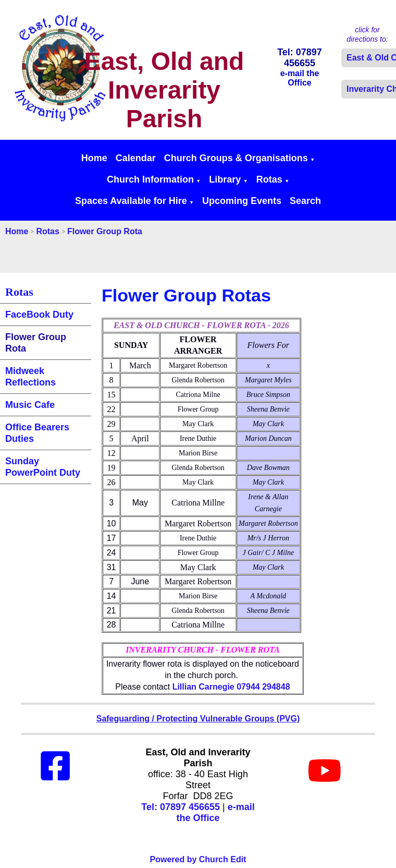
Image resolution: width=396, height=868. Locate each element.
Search (305, 201)
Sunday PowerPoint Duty (43, 467)
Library (225, 179)
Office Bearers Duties (37, 433)
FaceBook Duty (39, 315)
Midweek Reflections (30, 377)
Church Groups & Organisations (236, 158)
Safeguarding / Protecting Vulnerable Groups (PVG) (198, 719)
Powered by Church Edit (198, 859)
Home (94, 158)
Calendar (136, 158)
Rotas (269, 179)
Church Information (150, 179)
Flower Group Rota (105, 231)
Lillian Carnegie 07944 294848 (231, 687)
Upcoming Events (242, 201)
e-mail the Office (215, 812)
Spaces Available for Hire (131, 201)
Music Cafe (30, 405)
